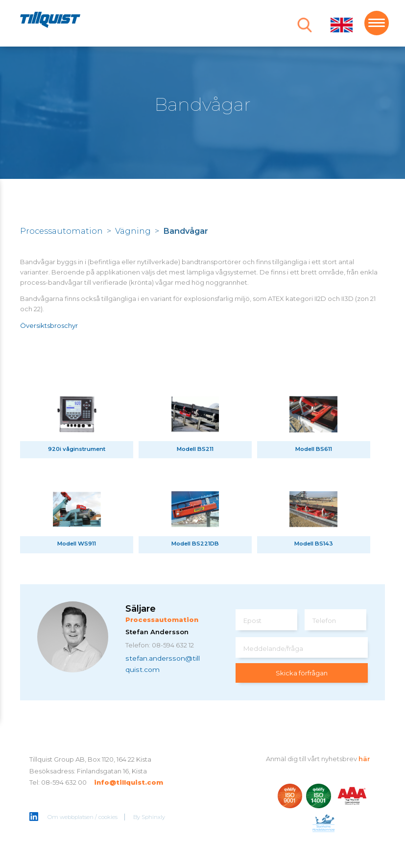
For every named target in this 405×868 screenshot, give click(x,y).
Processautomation (61, 231)
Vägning (133, 231)
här (364, 759)
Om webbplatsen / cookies (83, 817)
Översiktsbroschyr (49, 325)
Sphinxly (153, 817)
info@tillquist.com (129, 782)
